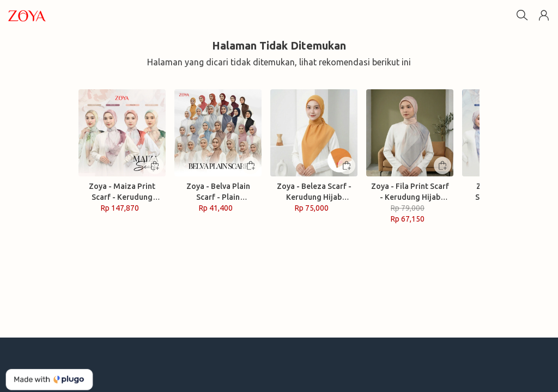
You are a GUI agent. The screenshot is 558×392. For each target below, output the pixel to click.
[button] (544, 15)
